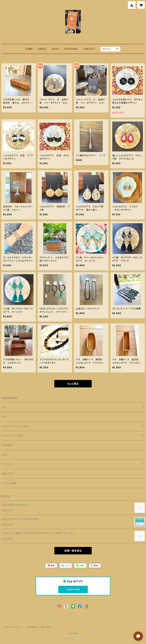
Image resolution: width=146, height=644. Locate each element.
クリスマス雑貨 (9, 483)
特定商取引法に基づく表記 (39, 627)
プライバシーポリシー (13, 627)
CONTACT (89, 49)
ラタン (4, 417)
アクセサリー (8, 464)
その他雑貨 (7, 445)
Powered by (73, 638)
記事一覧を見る (73, 551)
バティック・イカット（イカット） (16, 426)
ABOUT (42, 49)
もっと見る (73, 384)
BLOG (55, 49)
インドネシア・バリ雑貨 (12, 436)
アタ (3, 407)
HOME (29, 49)
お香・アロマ (7, 474)
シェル (4, 455)
